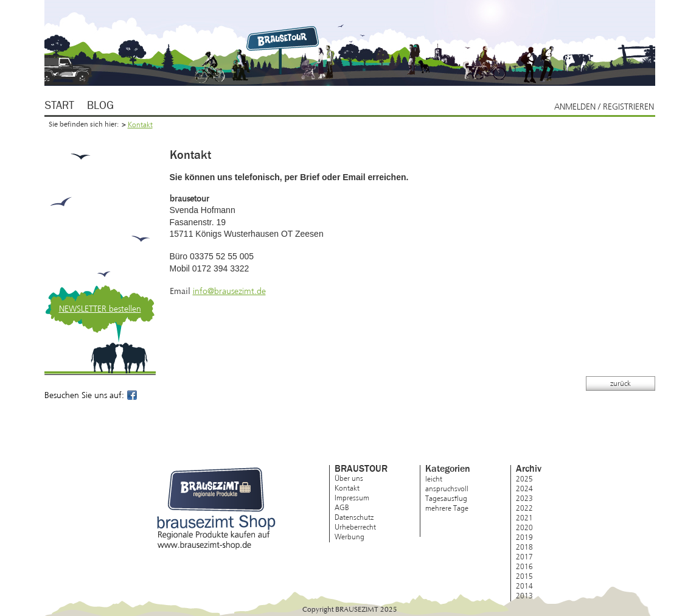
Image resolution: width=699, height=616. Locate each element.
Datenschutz (354, 517)
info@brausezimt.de (229, 291)
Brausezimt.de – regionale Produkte (284, 38)
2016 (524, 567)
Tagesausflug (446, 499)
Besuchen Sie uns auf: (92, 395)
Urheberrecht (355, 527)
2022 (524, 508)
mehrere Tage (447, 508)
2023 (524, 499)
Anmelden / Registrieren (604, 107)
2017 (524, 557)
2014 (524, 586)
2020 (524, 528)
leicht (434, 479)
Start (59, 106)
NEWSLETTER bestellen (100, 309)
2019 (524, 537)
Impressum (352, 498)
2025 (524, 479)
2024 (524, 489)
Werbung (349, 537)
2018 (524, 547)
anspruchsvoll (447, 489)
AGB (342, 508)
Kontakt (140, 125)
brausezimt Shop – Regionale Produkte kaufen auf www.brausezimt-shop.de (216, 509)
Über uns (349, 478)
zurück (621, 383)
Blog (100, 106)
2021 (524, 518)
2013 (524, 596)
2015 (524, 576)
